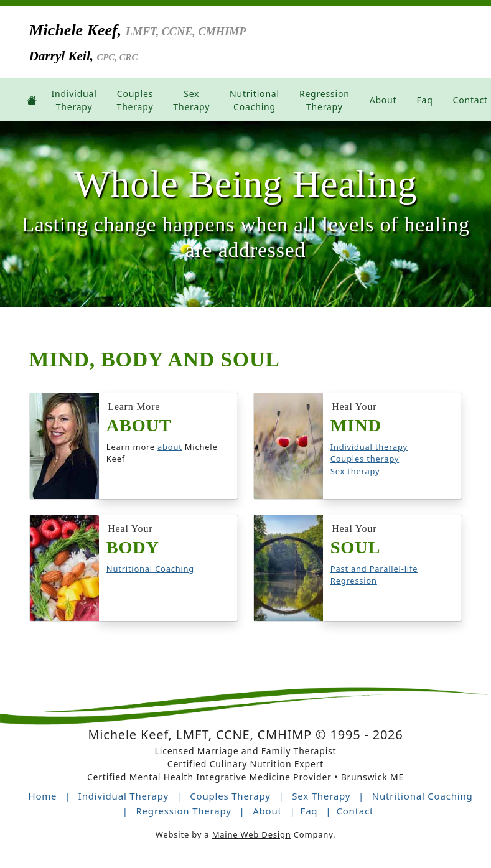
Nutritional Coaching (150, 569)
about (170, 447)
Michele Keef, (171, 31)
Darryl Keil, (88, 58)
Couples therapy (365, 459)
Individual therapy (369, 447)
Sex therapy (355, 472)
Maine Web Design (252, 835)
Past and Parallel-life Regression (374, 575)
